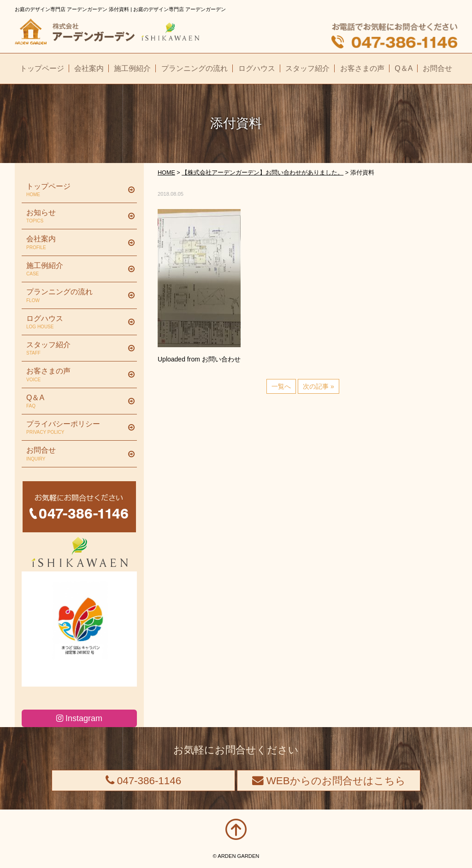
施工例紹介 (76, 269)
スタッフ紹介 (76, 349)
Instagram (79, 718)
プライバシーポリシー (76, 428)
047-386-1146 (144, 781)
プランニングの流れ (76, 296)
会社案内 (76, 243)
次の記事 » (319, 386)
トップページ (76, 190)
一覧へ (281, 386)
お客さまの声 (76, 375)
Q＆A (76, 402)
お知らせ (76, 216)
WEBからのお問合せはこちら (329, 781)
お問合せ (76, 454)
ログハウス (76, 322)
